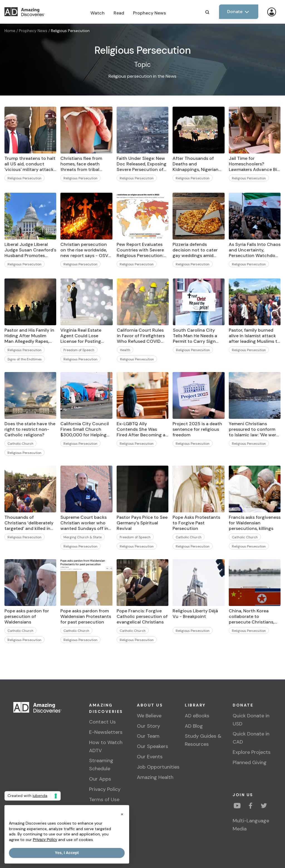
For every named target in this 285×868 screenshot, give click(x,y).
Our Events (150, 757)
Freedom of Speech (79, 350)
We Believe (149, 716)
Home (10, 31)
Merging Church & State (83, 537)
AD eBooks (197, 716)
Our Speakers (153, 746)
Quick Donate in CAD (251, 738)
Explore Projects (252, 752)
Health (125, 350)
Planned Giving (250, 762)
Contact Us (102, 722)
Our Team (148, 736)
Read (119, 13)
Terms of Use (104, 799)
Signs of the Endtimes (25, 359)
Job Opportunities (158, 767)
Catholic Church (20, 444)
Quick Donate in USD (251, 720)
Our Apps (100, 779)
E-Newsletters (106, 732)
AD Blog (194, 726)
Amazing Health (155, 777)
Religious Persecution (70, 31)
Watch (98, 13)
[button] (122, 814)
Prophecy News (149, 13)
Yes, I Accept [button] (67, 853)
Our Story (148, 726)
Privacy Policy (105, 789)
